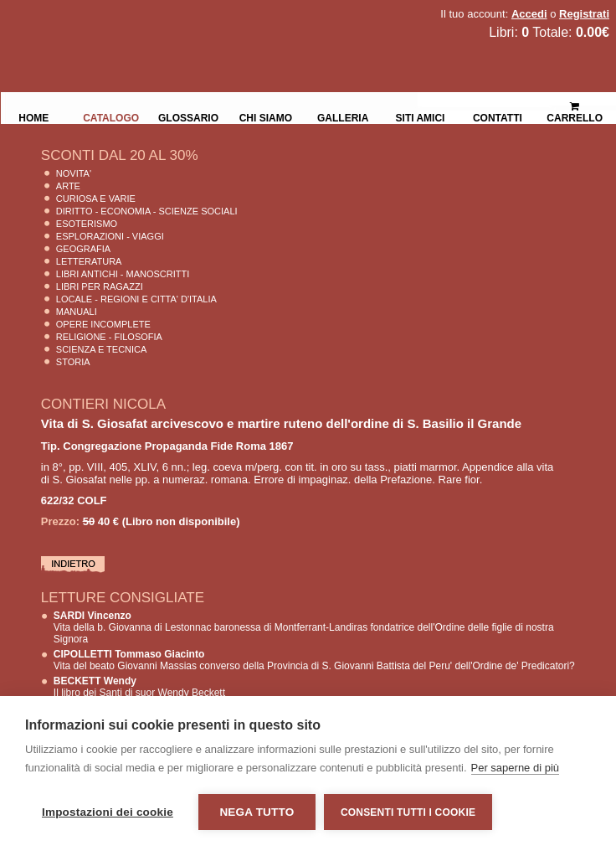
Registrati (584, 14)
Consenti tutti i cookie (408, 812)
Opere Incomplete (103, 324)
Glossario (188, 116)
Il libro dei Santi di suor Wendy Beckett (139, 687)
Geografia (83, 249)
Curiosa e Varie (96, 199)
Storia (73, 362)
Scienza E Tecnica (102, 349)
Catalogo (111, 116)
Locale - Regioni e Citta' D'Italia (136, 299)
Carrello (575, 105)
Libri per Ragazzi (100, 286)
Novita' (74, 173)
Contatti (498, 116)
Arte (68, 186)
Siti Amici (421, 116)
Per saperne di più (516, 768)
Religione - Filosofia (109, 337)
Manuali (77, 312)
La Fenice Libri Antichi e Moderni (146, 25)
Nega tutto (257, 812)
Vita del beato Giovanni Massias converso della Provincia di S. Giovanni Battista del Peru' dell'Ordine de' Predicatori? (314, 660)
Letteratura (89, 261)
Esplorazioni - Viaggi (110, 236)
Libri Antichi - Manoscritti (123, 274)
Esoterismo (87, 224)
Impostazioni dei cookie (108, 812)
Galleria (343, 116)
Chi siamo (266, 116)
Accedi (529, 14)
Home (33, 116)
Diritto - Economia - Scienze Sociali (147, 211)
